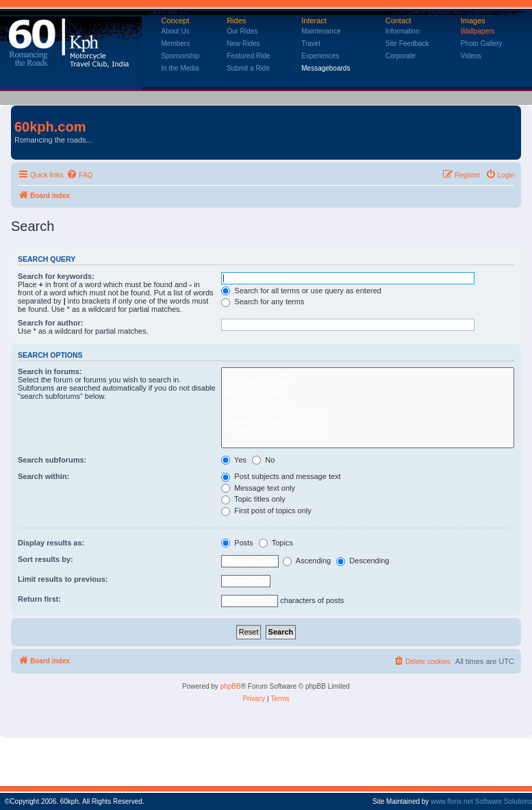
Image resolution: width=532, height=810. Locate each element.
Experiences (320, 56)
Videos (471, 56)
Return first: (39, 599)
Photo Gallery (482, 44)
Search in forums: (50, 371)
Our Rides (242, 31)
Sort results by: (46, 559)
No (263, 460)
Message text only (258, 488)
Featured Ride (248, 56)
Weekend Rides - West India (368, 422)
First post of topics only (266, 511)
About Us (176, 31)
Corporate (401, 56)
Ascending (307, 561)
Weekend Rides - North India (368, 413)
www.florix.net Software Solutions (481, 801)
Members (176, 44)
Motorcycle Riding (368, 393)
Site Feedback (407, 44)
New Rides (243, 44)
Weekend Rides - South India (368, 432)
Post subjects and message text (281, 476)
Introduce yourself (368, 383)
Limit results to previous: (63, 579)
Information (403, 31)
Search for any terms (263, 302)
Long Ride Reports (368, 403)
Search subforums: (52, 460)
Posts (237, 543)
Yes (234, 460)
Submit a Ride (248, 68)
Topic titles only (253, 499)
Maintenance (321, 31)
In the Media (180, 68)
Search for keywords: (56, 276)
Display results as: (51, 543)
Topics (276, 543)
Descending (363, 561)
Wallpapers (478, 31)
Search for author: (50, 323)
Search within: (43, 476)
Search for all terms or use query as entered (301, 291)
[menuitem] (79, 175)
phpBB (231, 686)
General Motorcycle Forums (368, 373)
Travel (311, 44)
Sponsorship (181, 56)
